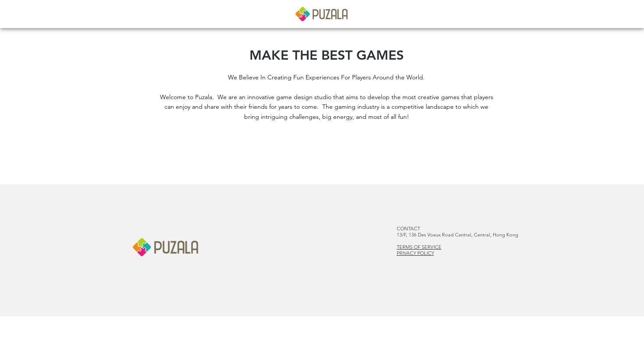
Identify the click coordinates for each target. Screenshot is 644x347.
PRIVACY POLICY (415, 253)
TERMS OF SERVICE (419, 247)
